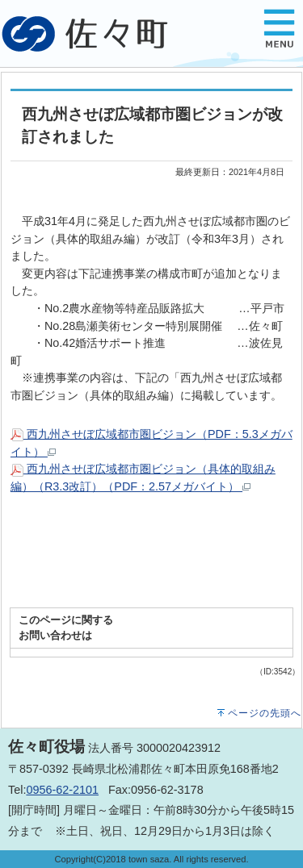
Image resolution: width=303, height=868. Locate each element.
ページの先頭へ (265, 713)
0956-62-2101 (62, 790)
